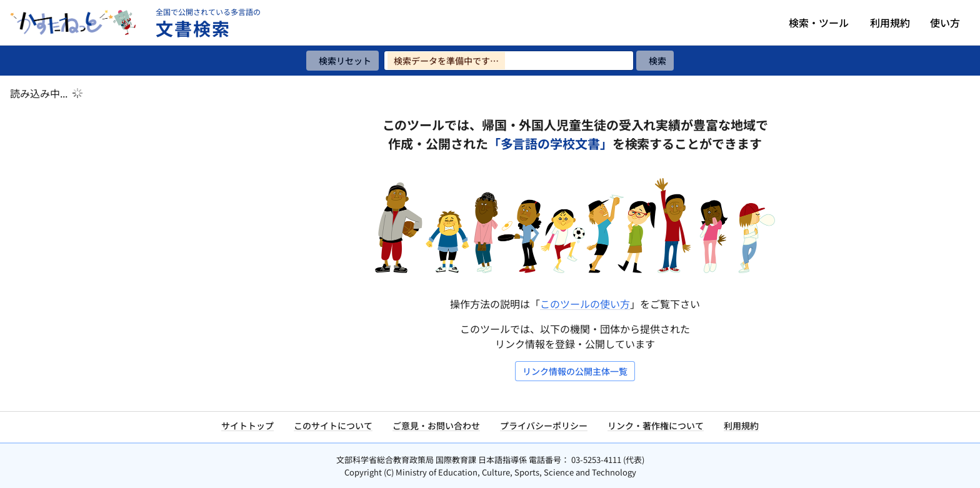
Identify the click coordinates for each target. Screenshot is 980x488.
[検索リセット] (342, 61)
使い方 (945, 22)
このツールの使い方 (585, 304)
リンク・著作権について (656, 426)
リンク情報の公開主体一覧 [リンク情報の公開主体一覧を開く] (575, 371)
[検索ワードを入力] (509, 61)
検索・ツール (819, 22)
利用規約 (890, 22)
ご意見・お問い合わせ (436, 426)
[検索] (655, 61)
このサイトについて (333, 426)
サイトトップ (247, 426)
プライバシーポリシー (544, 426)
